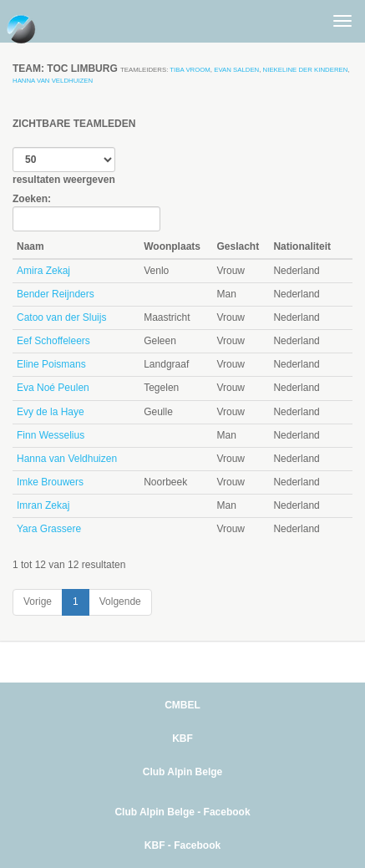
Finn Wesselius (51, 435)
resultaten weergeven (64, 166)
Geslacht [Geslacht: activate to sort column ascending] (238, 246)
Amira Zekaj (43, 271)
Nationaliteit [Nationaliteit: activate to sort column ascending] (302, 246)
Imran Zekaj (43, 505)
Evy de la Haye (51, 412)
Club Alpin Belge (183, 772)
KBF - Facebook (182, 845)
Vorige (38, 602)
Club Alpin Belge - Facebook (182, 812)
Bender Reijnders (56, 294)
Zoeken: (86, 212)
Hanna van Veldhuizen (53, 81)
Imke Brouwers (50, 482)
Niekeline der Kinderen (306, 70)
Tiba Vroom (190, 70)
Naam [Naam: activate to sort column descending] (30, 246)
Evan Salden (236, 70)
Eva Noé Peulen (53, 388)
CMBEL (182, 705)
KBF (182, 739)
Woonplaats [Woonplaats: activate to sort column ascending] (172, 246)
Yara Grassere (49, 529)
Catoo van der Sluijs (61, 317)
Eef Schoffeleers (53, 341)
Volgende (120, 602)
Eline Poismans (51, 364)
